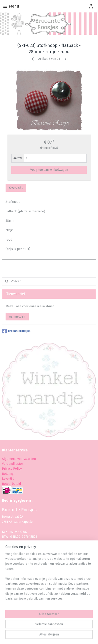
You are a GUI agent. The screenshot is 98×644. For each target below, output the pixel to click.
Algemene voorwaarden (19, 459)
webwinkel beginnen (71, 629)
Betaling (8, 474)
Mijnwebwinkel (51, 636)
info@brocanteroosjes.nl (24, 559)
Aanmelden (17, 317)
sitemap (47, 629)
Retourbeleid (11, 484)
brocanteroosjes (16, 331)
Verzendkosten (13, 464)
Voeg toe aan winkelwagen (49, 170)
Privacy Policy (12, 469)
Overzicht (16, 188)
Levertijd (8, 479)
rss (55, 629)
